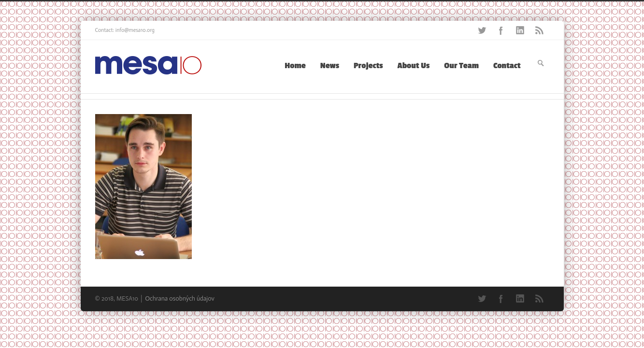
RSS (540, 30)
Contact (507, 66)
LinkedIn (520, 30)
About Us (414, 66)
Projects (368, 66)
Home (295, 66)
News (330, 66)
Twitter (482, 30)
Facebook (501, 30)
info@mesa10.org (135, 30)
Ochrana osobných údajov (180, 298)
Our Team (461, 66)
